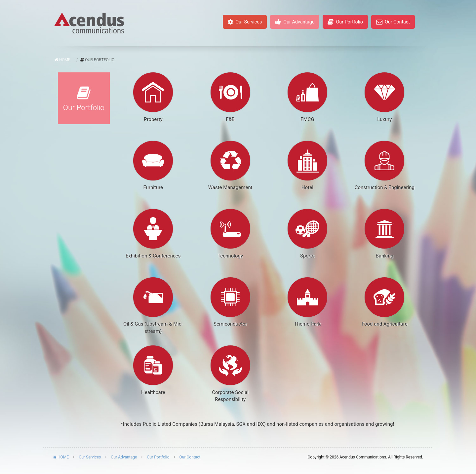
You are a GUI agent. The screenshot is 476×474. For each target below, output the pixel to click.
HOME (61, 457)
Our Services (245, 22)
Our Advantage (295, 22)
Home (62, 60)
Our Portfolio (345, 22)
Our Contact (393, 22)
